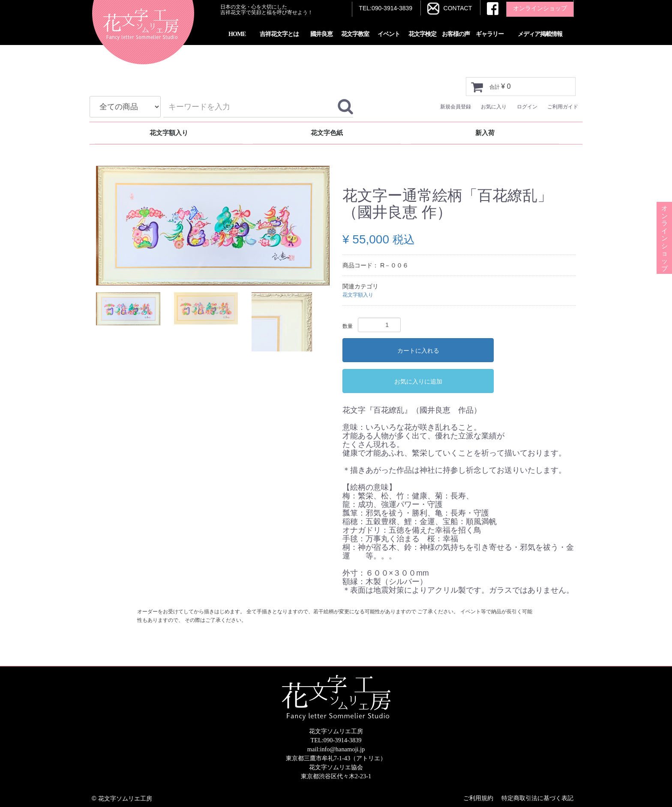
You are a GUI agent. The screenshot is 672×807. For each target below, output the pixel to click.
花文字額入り (169, 133)
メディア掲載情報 (540, 34)
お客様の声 (456, 34)
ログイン (527, 107)
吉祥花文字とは (279, 34)
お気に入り (494, 107)
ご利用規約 (478, 798)
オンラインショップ (664, 219)
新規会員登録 (456, 107)
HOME (237, 34)
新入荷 (485, 133)
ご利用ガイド (563, 107)
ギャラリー (490, 34)
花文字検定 (422, 34)
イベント (389, 34)
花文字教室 (355, 34)
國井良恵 (321, 34)
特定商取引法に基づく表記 (537, 798)
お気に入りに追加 (418, 381)
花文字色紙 (327, 133)
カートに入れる (418, 351)
